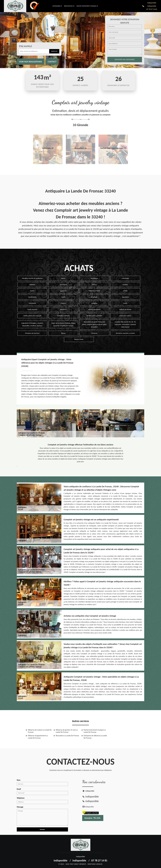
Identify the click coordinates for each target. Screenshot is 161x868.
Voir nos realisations (30, 62)
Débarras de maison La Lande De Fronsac (40, 731)
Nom (19, 780)
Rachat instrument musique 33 (87, 6)
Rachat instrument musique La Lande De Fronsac (95, 731)
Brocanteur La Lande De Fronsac (67, 736)
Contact (52, 62)
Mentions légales (95, 864)
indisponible (152, 3)
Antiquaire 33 (57, 6)
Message (20, 807)
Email (19, 789)
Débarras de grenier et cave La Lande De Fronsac (67, 731)
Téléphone (21, 798)
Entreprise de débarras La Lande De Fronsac (95, 737)
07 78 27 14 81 (152, 9)
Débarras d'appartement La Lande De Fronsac (38, 737)
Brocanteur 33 (69, 6)
